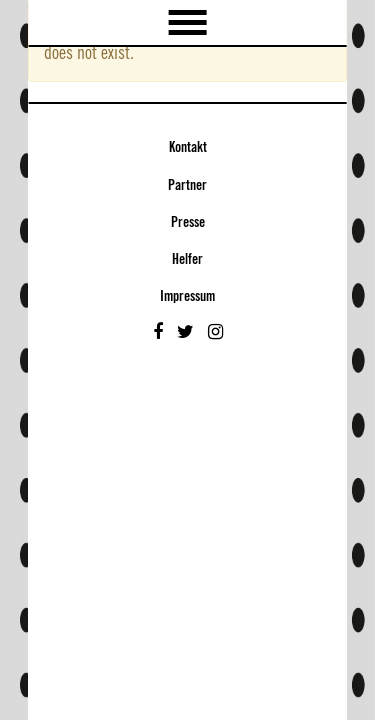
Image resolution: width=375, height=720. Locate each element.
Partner (187, 186)
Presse (188, 223)
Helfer (187, 260)
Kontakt (188, 148)
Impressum (187, 297)
